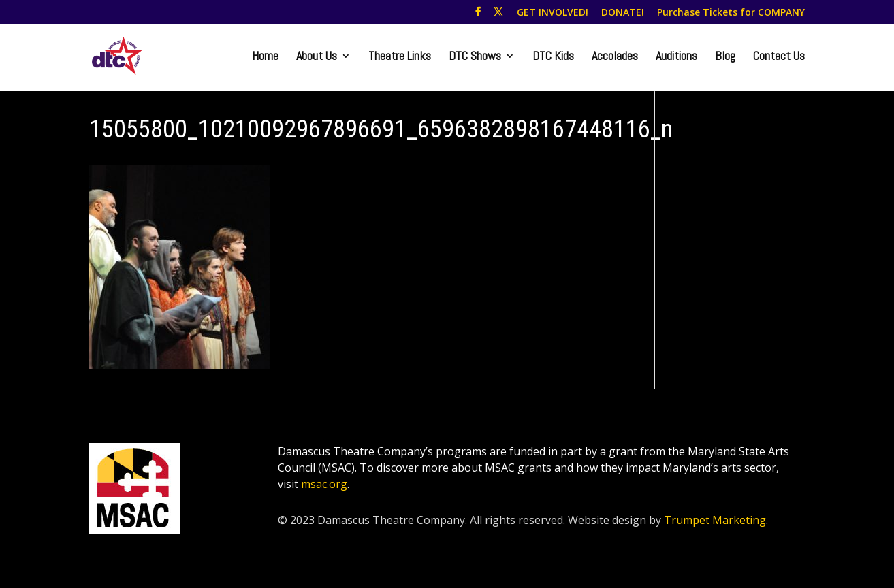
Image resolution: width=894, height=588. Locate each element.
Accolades (615, 57)
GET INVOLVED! (553, 13)
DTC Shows (475, 57)
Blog (725, 57)
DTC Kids (553, 57)
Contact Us (779, 57)
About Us (317, 57)
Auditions (676, 57)
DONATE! (623, 13)
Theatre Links (400, 57)
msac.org (324, 484)
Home (265, 57)
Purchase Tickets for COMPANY (731, 13)
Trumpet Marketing (715, 520)
